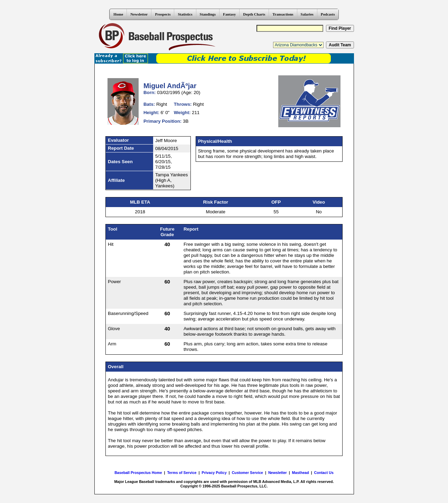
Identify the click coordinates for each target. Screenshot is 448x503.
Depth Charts (254, 14)
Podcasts (328, 14)
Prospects (163, 14)
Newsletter (139, 14)
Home (118, 14)
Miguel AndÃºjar (170, 86)
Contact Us (324, 473)
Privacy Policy (214, 473)
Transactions (283, 14)
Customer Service (247, 473)
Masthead (301, 473)
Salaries (307, 14)
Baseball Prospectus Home (138, 473)
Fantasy (229, 14)
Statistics (185, 14)
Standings (208, 14)
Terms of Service (182, 473)
